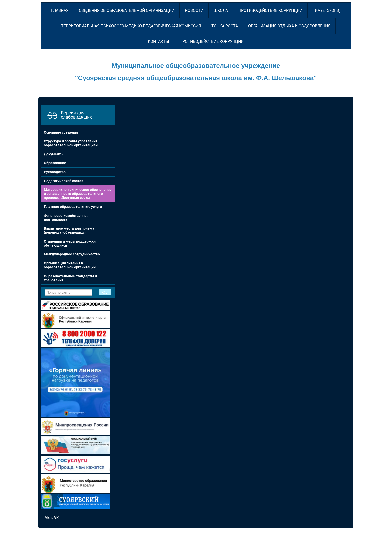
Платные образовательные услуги (73, 207)
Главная (60, 11)
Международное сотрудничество (72, 254)
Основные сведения (61, 132)
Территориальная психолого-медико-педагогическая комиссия (131, 26)
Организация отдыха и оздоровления (289, 26)
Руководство (55, 172)
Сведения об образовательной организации (127, 11)
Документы (54, 154)
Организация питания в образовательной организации (70, 265)
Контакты (159, 42)
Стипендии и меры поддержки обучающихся (70, 243)
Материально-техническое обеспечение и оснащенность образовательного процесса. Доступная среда (78, 194)
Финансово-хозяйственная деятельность (66, 218)
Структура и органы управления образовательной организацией (71, 143)
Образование (55, 163)
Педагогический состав (64, 181)
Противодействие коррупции (270, 11)
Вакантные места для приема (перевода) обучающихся (69, 230)
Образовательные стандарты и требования (70, 278)
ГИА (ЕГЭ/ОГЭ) (327, 11)
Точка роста (225, 26)
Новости (194, 11)
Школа (221, 11)
